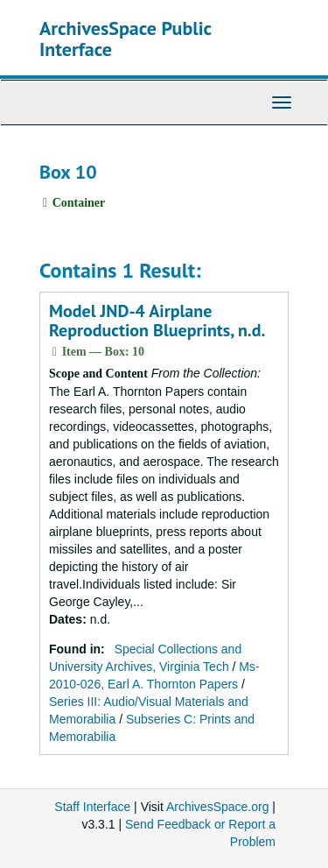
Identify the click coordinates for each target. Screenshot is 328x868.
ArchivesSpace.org (218, 807)
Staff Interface (92, 807)
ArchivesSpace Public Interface (126, 39)
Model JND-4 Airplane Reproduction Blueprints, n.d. (157, 321)
